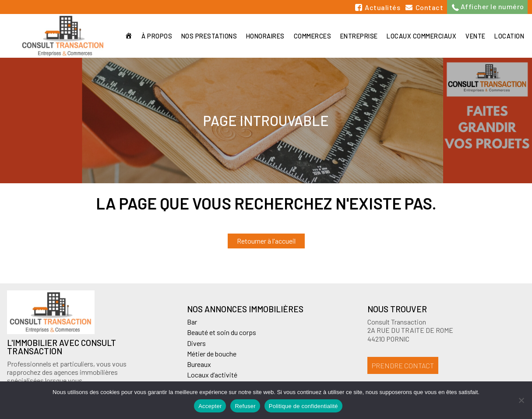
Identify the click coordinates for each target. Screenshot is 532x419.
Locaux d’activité (212, 375)
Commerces (310, 36)
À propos (152, 36)
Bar (192, 322)
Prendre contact (403, 365)
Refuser (245, 406)
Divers (196, 343)
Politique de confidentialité (303, 406)
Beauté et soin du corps (222, 332)
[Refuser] (521, 400)
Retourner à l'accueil (266, 241)
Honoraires (262, 36)
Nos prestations (205, 36)
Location (509, 36)
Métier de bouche (212, 354)
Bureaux (199, 364)
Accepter (210, 406)
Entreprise (357, 36)
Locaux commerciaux (420, 36)
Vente (475, 36)
